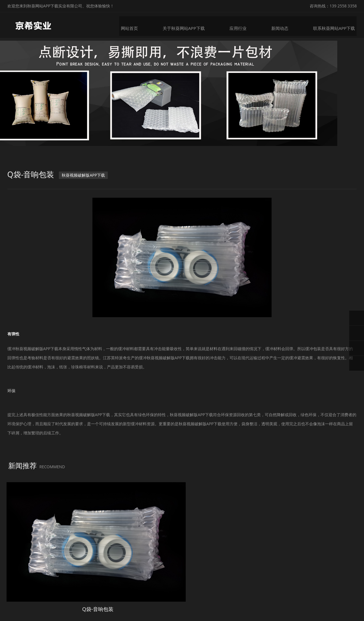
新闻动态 (284, 25)
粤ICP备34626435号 (244, 603)
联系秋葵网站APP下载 (337, 25)
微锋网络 (291, 603)
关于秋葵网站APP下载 (189, 25)
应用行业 (243, 25)
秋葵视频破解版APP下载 (86, 182)
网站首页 (136, 25)
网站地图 (8, 616)
